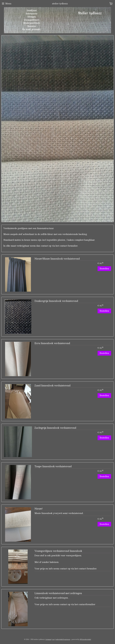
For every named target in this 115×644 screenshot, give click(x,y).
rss (53, 639)
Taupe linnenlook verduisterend (53, 467)
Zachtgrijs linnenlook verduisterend (55, 428)
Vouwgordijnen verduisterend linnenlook (58, 551)
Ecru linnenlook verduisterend (52, 343)
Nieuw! (39, 509)
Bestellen (104, 269)
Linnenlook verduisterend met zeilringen (58, 594)
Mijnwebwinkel (85, 639)
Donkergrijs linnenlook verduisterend (56, 301)
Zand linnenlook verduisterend (52, 386)
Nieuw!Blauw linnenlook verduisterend (57, 259)
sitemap (48, 639)
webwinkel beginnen (63, 639)
